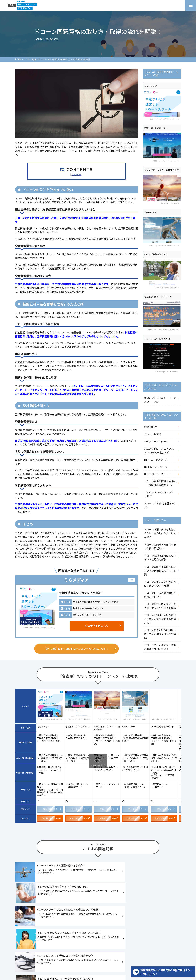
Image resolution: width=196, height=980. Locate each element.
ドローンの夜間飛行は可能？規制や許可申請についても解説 (160, 634)
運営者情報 (102, 961)
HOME (20, 955)
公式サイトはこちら (103, 626)
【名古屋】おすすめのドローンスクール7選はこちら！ (80, 649)
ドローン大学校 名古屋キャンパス (160, 505)
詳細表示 (76, 174)
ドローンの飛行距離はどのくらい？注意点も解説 (160, 558)
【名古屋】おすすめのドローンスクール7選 (47, 955)
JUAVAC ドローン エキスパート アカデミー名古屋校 (160, 451)
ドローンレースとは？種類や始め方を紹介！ (160, 595)
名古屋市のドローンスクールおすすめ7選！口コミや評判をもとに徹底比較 (84, 945)
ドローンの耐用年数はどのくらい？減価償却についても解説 (160, 571)
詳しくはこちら (52, 809)
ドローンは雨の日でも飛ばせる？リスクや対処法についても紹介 (160, 533)
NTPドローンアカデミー (158, 474)
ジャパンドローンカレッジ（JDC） (159, 494)
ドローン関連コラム (168, 955)
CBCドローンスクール (156, 441)
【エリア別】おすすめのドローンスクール (91, 955)
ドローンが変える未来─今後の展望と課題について (160, 647)
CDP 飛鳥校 (150, 427)
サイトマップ (133, 961)
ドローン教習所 (153, 434)
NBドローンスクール (156, 467)
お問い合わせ (117, 961)
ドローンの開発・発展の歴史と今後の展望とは (160, 546)
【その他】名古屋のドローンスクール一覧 (135, 955)
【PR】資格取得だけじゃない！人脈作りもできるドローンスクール (49, 961)
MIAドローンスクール (156, 460)
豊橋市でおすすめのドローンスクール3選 (160, 400)
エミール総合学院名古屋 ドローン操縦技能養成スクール (160, 483)
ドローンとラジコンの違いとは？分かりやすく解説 (160, 584)
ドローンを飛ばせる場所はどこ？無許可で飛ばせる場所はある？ (160, 619)
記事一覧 (89, 961)
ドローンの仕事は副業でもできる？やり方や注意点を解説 (160, 606)
